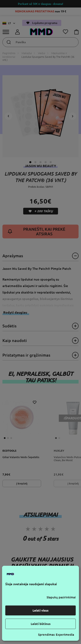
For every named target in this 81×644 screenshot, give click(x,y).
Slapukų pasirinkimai (61, 597)
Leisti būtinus (41, 624)
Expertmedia (65, 635)
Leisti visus (40, 610)
